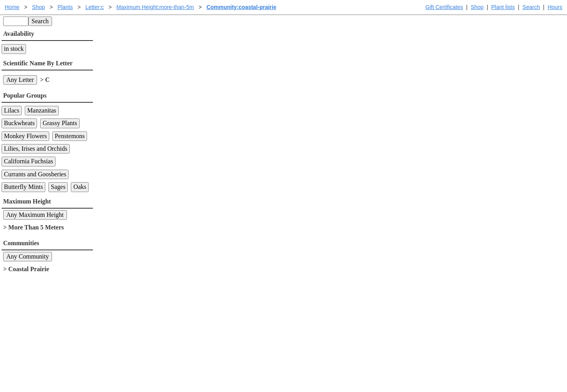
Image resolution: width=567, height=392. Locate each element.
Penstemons (70, 136)
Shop (477, 7)
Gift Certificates (444, 7)
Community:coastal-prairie (241, 7)
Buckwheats (19, 123)
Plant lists (503, 7)
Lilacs (12, 110)
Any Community (28, 256)
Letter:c (95, 7)
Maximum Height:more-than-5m (155, 7)
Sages (58, 187)
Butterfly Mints (23, 187)
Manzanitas (42, 110)
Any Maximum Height (35, 215)
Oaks (80, 187)
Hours (555, 7)
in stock (14, 49)
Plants (65, 7)
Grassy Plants (60, 123)
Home (12, 7)
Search (531, 7)
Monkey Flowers (25, 136)
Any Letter (20, 80)
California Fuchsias (29, 161)
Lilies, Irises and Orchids (36, 149)
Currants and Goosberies (35, 174)
